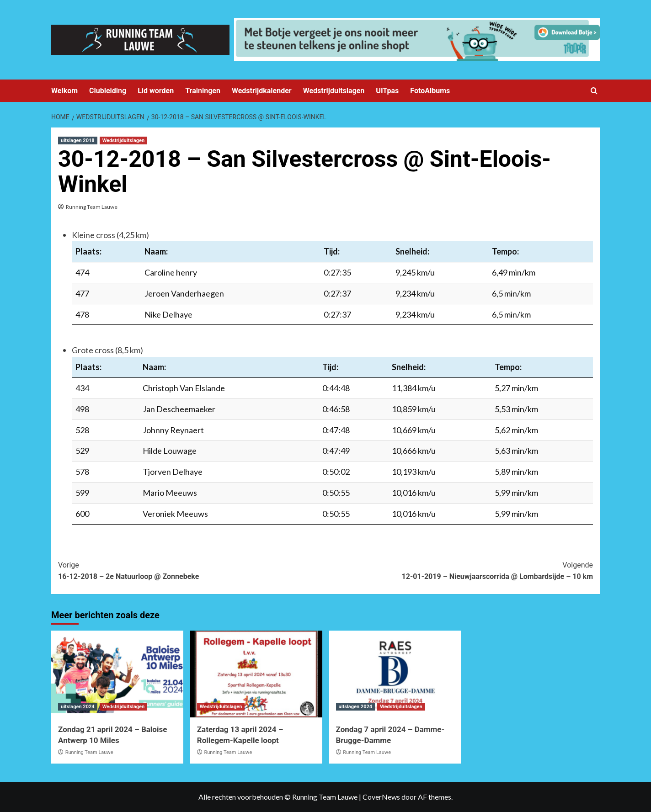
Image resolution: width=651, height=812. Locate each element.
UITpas (387, 91)
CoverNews (381, 797)
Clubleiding (108, 91)
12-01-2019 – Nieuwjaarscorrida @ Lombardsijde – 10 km (459, 570)
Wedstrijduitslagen (334, 91)
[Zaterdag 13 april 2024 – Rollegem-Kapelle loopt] (256, 674)
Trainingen (203, 91)
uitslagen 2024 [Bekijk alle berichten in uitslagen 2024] (78, 707)
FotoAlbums (430, 91)
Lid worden (156, 91)
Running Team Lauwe (92, 207)
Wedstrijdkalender (262, 91)
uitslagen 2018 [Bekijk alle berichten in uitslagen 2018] (78, 141)
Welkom (64, 91)
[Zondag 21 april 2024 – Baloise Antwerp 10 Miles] (117, 674)
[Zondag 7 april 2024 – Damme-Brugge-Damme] (395, 674)
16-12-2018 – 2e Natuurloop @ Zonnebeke (192, 570)
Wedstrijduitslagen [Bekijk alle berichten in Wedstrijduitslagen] (124, 141)
